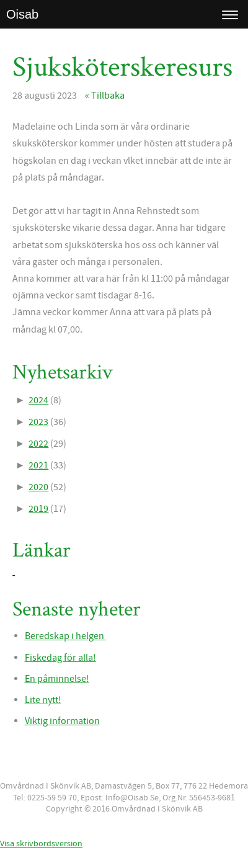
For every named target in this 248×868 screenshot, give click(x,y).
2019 (38, 509)
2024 (38, 400)
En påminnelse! (57, 679)
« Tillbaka (105, 96)
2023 (38, 422)
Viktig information (62, 721)
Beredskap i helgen (65, 636)
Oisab (22, 14)
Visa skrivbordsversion (41, 844)
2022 (38, 444)
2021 (38, 465)
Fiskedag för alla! (60, 658)
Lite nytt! (43, 700)
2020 (38, 487)
